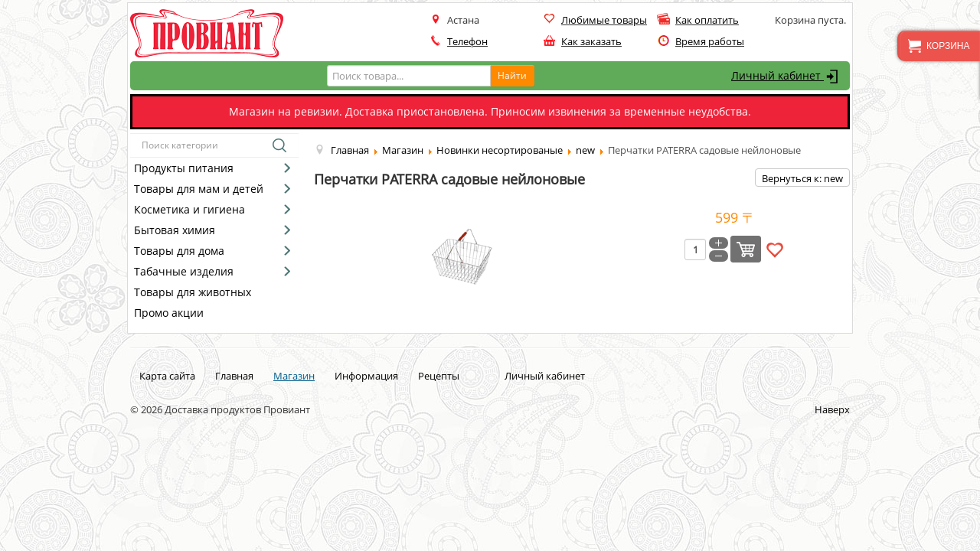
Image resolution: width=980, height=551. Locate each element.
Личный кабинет (787, 77)
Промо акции (169, 313)
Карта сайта (167, 376)
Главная (234, 376)
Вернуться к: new (802, 178)
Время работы (710, 41)
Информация (366, 376)
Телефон (467, 41)
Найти (512, 75)
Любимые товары (604, 20)
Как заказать (591, 41)
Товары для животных (193, 292)
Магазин (294, 376)
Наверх (832, 409)
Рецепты (439, 376)
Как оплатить (707, 20)
